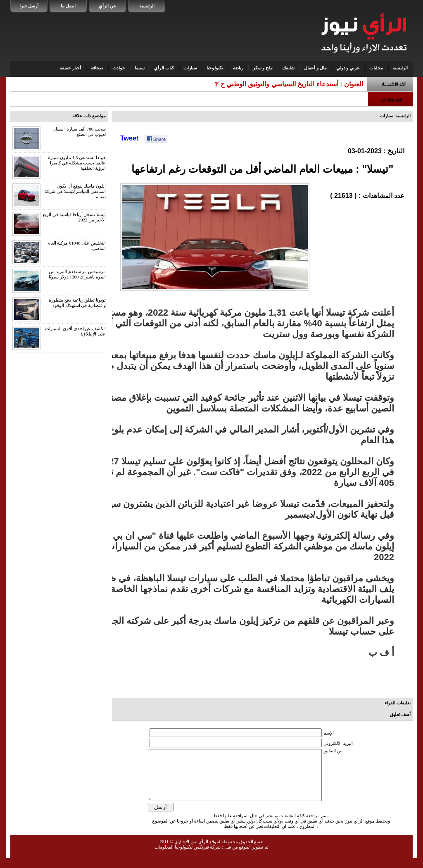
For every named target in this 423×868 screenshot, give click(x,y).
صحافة (97, 68)
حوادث (119, 68)
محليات (376, 68)
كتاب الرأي (164, 68)
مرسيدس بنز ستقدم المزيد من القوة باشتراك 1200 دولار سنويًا (77, 274)
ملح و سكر (263, 68)
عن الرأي (107, 6)
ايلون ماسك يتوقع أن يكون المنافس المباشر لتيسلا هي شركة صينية (75, 191)
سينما (140, 68)
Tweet (129, 138)
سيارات (190, 68)
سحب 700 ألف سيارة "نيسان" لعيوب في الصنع (78, 132)
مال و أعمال (315, 68)
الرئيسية (147, 6)
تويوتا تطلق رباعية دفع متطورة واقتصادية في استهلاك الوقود (77, 303)
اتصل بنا (68, 6)
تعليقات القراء (398, 703)
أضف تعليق (400, 714)
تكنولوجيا (215, 68)
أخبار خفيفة (70, 68)
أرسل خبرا (29, 6)
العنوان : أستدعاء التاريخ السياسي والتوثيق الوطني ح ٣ (289, 84)
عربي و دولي (348, 68)
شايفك (288, 68)
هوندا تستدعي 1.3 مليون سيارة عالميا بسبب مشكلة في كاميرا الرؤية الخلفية (77, 163)
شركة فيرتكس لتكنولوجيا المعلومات (188, 857)
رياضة (238, 68)
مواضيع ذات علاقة (89, 116)
